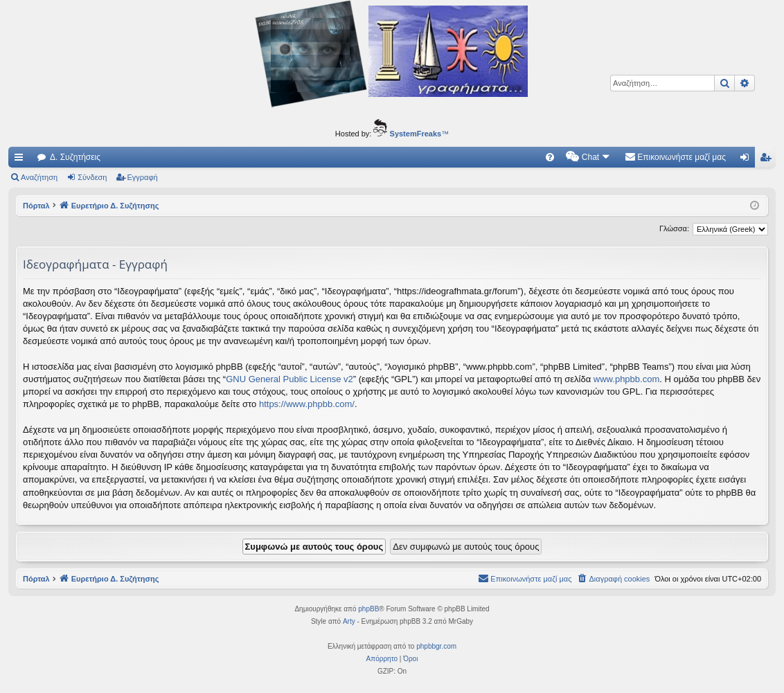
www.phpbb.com (626, 379)
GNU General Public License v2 (289, 379)
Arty (349, 621)
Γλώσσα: (674, 228)
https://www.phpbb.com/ (307, 404)
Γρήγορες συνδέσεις (21, 160)
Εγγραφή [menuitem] (768, 160)
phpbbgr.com (436, 646)
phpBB (368, 609)
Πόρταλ (36, 206)
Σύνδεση (92, 177)
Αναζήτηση (39, 177)
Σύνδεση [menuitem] (748, 160)
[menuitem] (550, 157)
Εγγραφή (143, 177)
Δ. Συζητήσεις (75, 157)
